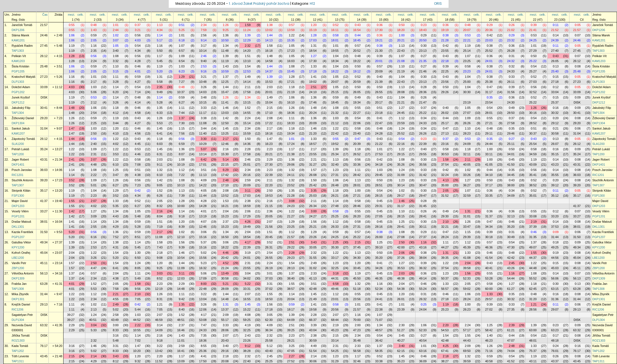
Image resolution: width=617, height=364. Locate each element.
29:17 (401, 196)
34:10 (489, 175)
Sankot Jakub (21, 128)
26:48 (335, 185)
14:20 (247, 51)
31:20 (533, 299)
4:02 (116, 144)
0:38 (446, 35)
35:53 (401, 268)
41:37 (44, 201)
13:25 (225, 133)
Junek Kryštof (21, 97)
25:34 (335, 154)
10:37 (181, 92)
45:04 (44, 253)
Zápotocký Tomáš (23, 139)
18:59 (247, 206)
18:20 (401, 30)
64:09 (291, 320)
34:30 (357, 258)
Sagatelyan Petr (22, 315)
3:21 (138, 30)
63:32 (44, 325)
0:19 (556, 253)
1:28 (314, 35)
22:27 (357, 113)
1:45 (160, 128)
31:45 (423, 206)
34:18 (379, 165)
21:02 (511, 30)
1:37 (226, 77)
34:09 (511, 196)
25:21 (313, 227)
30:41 (44, 108)
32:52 (533, 92)
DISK (44, 97)
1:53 (226, 201)
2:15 (270, 108)
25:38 (489, 82)
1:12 (402, 118)
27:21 (489, 123)
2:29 (270, 159)
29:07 (555, 309)
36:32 (423, 268)
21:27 (291, 216)
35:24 (44, 149)
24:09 (467, 144)
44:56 (555, 258)
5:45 (160, 61)
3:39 (314, 325)
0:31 (512, 56)
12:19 (159, 289)
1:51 (248, 56)
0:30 (424, 46)
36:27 (467, 185)
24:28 (379, 133)
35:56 (423, 165)
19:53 (269, 196)
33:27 (44, 211)
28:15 (379, 196)
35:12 (555, 196)
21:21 (401, 102)
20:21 (401, 40)
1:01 (116, 25)
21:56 (269, 227)
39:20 (44, 180)
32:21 (445, 227)
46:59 (159, 320)
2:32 (248, 46)
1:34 (226, 46)
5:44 (138, 309)
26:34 (313, 206)
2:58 (116, 315)
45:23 (335, 330)
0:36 (380, 25)
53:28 (489, 278)
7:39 (182, 196)
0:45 (512, 159)
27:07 (467, 113)
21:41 (533, 30)
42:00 (401, 247)
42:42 (511, 258)
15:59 (247, 133)
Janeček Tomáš (22, 25)
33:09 (44, 87)
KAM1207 (18, 133)
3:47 (116, 175)
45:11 (44, 263)
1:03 (182, 66)
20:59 (357, 82)
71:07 (379, 320)
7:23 (138, 185)
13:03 (225, 113)
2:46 (204, 56)
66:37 (313, 320)
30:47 (423, 185)
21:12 (335, 123)
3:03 (160, 273)
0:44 (358, 35)
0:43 (358, 25)
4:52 (226, 263)
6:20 (116, 92)
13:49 (225, 273)
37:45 (357, 247)
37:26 (401, 258)
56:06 (555, 278)
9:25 (226, 30)
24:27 (313, 216)
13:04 (203, 299)
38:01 (44, 222)
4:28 (138, 61)
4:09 (204, 180)
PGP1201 (18, 216)
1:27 (314, 56)
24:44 (489, 144)
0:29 (490, 25)
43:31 (44, 159)
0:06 (578, 128)
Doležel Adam (21, 87)
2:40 (94, 144)
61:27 (511, 289)
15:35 (291, 40)
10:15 (203, 102)
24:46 (44, 35)
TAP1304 (18, 113)
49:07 (533, 247)
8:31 (160, 299)
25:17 (445, 123)
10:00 (181, 206)
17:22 (269, 123)
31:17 (489, 92)
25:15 (335, 92)
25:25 (335, 216)
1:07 (182, 46)
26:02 (445, 113)
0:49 (358, 97)
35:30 (335, 247)
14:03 (203, 92)
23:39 (401, 309)
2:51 (314, 87)
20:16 (247, 175)
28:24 (445, 237)
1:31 (314, 46)
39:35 (445, 258)
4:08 (248, 315)
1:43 (94, 30)
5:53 (160, 123)
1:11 (116, 77)
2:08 (270, 118)
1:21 (160, 304)
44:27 (445, 247)
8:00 (204, 284)
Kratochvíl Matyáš (24, 77)
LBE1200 (18, 258)
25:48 (44, 66)
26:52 (357, 154)
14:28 (203, 206)
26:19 (269, 268)
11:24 (247, 30)
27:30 (269, 165)
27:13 (445, 133)
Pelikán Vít (19, 56)
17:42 (225, 175)
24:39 (555, 40)
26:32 (423, 299)
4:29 (116, 227)
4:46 (138, 154)
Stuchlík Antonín (23, 180)
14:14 (247, 82)
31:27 (313, 165)
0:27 (424, 56)
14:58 (269, 61)
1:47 (72, 128)
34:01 (511, 154)
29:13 (44, 304)
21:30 (379, 51)
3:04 (248, 273)
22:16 (401, 144)
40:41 (489, 268)
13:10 (247, 61)
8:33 (116, 330)
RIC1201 (18, 175)
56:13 (44, 273)
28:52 (533, 123)
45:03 (555, 268)
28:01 (489, 113)
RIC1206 (18, 309)
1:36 (226, 35)
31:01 (467, 216)
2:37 (226, 222)
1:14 (160, 35)
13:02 (269, 30)
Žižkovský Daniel (23, 118)
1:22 (292, 35)
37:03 (269, 278)
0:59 (94, 35)
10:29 (203, 144)
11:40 (203, 133)
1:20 (314, 25)
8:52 (160, 278)
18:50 (269, 299)
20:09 (379, 71)
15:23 (225, 216)
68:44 (335, 320)
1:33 (314, 66)
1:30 (138, 253)
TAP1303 (18, 51)
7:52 (116, 237)
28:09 (225, 289)
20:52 (357, 51)
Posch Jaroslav (22, 170)
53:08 (203, 320)
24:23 (291, 206)
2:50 (94, 133)
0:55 (72, 25)
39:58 (467, 268)
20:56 (335, 309)
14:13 (269, 40)
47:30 (511, 247)
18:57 (313, 144)
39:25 (291, 330)
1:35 (160, 108)
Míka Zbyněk (20, 294)
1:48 (270, 56)
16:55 (247, 299)
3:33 (204, 108)
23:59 (401, 123)
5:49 (138, 278)
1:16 (94, 46)
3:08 (292, 201)
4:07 (204, 222)
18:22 (335, 71)
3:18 (336, 273)
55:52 (533, 278)
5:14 (226, 159)
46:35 (379, 278)
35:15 (555, 154)
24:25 (533, 40)
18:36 (291, 113)
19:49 (247, 227)
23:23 (467, 71)
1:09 (182, 56)
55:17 (225, 320)
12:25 (225, 82)
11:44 (203, 196)
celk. (81, 15)
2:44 (116, 30)
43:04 (313, 330)
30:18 (489, 237)
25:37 (555, 102)
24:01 (489, 61)
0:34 (424, 118)
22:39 (423, 144)
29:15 (401, 154)
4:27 (138, 82)
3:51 (204, 170)
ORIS (438, 3)
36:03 (44, 170)
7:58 (116, 289)
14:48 (181, 289)
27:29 (533, 51)
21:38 (291, 154)
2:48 (226, 180)
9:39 (182, 247)
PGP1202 (18, 92)
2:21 (314, 159)
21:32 (335, 113)
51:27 (401, 330)
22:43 (401, 51)
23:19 (467, 102)
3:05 (270, 315)
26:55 (379, 92)
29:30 (445, 216)
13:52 (225, 196)
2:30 (402, 325)
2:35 (94, 51)
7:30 (182, 123)
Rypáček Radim (22, 46)
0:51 (182, 25)
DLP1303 (18, 82)
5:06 (94, 92)
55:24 (423, 289)
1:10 (116, 66)
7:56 (182, 133)
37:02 (269, 289)
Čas (45, 15)
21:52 (555, 30)
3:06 (204, 232)
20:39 (357, 144)
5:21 (226, 284)
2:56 (204, 35)
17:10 (269, 113)
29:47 (423, 196)
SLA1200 (18, 144)
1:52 (248, 108)
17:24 (291, 144)
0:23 (424, 25)
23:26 (313, 237)
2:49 (314, 263)
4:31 (116, 247)
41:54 (489, 258)
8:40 (182, 309)
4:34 (160, 30)
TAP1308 (18, 289)
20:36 (489, 30)
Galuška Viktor (21, 242)
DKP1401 (18, 165)
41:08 (467, 258)
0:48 (94, 25)
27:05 (379, 216)
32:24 (445, 175)
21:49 (313, 299)
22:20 (269, 185)
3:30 (204, 139)
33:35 (489, 196)
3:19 (248, 253)
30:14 (401, 185)
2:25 (94, 123)
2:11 (248, 87)
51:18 (357, 289)
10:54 (181, 258)
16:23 (269, 144)
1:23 (336, 170)
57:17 (467, 330)
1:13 (160, 25)
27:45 (44, 46)
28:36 (423, 92)
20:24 (313, 113)
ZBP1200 (18, 268)
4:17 (248, 242)
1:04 (336, 56)
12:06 (203, 309)
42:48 (313, 289)
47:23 (357, 330)
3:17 (204, 46)
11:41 (225, 102)
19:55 (335, 51)
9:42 (182, 299)
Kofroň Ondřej (21, 253)
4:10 (116, 133)
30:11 (423, 227)
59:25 (247, 320)
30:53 (445, 154)
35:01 (533, 196)
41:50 (511, 165)
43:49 (115, 320)
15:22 (247, 309)
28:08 (401, 92)
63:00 (533, 330)
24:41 (379, 299)
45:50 (357, 278)
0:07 (578, 35)
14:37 (269, 71)
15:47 (225, 92)
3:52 (72, 180)
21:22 (379, 144)
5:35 (116, 206)
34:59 (533, 154)
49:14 (423, 278)
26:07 (555, 144)
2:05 (94, 40)
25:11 (511, 144)
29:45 (379, 175)
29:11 (489, 133)
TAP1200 (18, 154)
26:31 (269, 247)
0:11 (556, 25)
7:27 (182, 82)
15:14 (247, 123)
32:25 (335, 268)
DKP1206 (18, 30)
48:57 (379, 330)
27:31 (335, 175)
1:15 (182, 128)
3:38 (204, 118)
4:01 (138, 71)
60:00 (489, 289)
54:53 (445, 330)
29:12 (555, 123)
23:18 (379, 113)
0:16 (556, 108)
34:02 (247, 278)
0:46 (138, 66)
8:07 (182, 154)
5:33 (94, 330)
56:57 (445, 289)
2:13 (94, 309)
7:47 (204, 325)
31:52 (445, 196)
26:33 (335, 227)
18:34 (335, 61)
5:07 (204, 149)
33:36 (357, 165)
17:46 (313, 102)
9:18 (182, 216)
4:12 (116, 113)
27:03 (533, 82)
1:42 (226, 118)
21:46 (423, 71)
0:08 (578, 66)
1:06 (72, 35)
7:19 (160, 227)
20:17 (379, 102)
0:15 (556, 77)
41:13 (313, 278)
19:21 (379, 40)
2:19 (534, 222)
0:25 (424, 304)
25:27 (533, 71)
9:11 (160, 165)
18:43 (423, 30)
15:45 (291, 71)
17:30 (379, 30)
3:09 (94, 216)
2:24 (94, 61)
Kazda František (23, 232)
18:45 (357, 40)
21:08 (401, 61)
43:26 (511, 268)
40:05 (467, 165)
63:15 (555, 289)
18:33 (291, 123)
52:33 (467, 278)
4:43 (116, 216)
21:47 (423, 102)
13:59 (291, 30)
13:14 (203, 154)
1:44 (270, 35)
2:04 (226, 211)
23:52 (291, 185)
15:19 (313, 30)
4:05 (204, 191)
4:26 (248, 222)
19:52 (335, 144)
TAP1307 (18, 185)
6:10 (116, 165)
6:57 (182, 51)
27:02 (489, 309)
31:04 (44, 128)
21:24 (225, 268)
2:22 (94, 175)
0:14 (556, 35)
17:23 (291, 51)
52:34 (379, 289)
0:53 (468, 35)
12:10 (181, 237)
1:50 (248, 139)
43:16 (423, 247)
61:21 (511, 330)
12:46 (225, 144)
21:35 (423, 61)
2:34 (204, 25)
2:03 (270, 87)
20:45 (269, 237)
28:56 (533, 309)
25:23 (445, 309)
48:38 (401, 278)
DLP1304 (18, 320)
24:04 (423, 309)
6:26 (160, 196)
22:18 (445, 61)
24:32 (511, 61)
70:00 (357, 320)
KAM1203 (18, 61)
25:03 (313, 196)
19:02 (313, 82)
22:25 (445, 71)
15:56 (203, 258)
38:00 (511, 185)
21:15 (269, 206)
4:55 (116, 299)
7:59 (204, 30)
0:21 (556, 128)
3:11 (248, 191)
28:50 (511, 113)
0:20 (556, 118)
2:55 (94, 227)
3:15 (116, 71)
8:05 (138, 268)
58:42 (489, 330)
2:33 (314, 273)
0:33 (512, 77)
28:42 (357, 175)
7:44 (182, 113)
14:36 (247, 144)
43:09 (533, 165)
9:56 (138, 289)
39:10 (379, 247)
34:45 (511, 175)
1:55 (72, 201)
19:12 (357, 71)
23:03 (489, 40)
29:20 (44, 118)
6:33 (160, 113)
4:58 (138, 113)
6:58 (336, 284)
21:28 (445, 40)
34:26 (379, 268)
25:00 (467, 82)
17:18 (313, 71)
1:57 (314, 170)
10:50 (225, 40)
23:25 (467, 61)
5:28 (160, 102)
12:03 (181, 278)
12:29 (247, 40)
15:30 (225, 154)
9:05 (160, 185)
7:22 (182, 175)
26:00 (379, 237)
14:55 (247, 113)
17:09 (203, 278)
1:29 (182, 77)
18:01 (335, 40)
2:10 (446, 222)
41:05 (489, 165)
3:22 (204, 294)
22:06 (357, 123)
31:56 (511, 92)
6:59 (182, 144)
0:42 (490, 35)
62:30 (269, 320)
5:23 (204, 263)
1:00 (402, 35)
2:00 (358, 325)
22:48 (203, 289)
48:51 (181, 320)
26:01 (401, 299)
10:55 (137, 330)
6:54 (182, 61)
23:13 (423, 51)
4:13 (446, 180)
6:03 (160, 144)
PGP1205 (18, 71)
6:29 (226, 170)
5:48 (138, 216)
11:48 (225, 51)
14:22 (203, 185)
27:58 (511, 123)
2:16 (226, 149)
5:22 (248, 284)
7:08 (138, 165)
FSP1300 (18, 196)
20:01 (379, 61)
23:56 (445, 82)
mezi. (71, 15)
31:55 (313, 258)
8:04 (160, 216)
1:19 (72, 46)
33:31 (247, 289)
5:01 (94, 185)
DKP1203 (18, 206)
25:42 (313, 185)
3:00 (314, 211)
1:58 (270, 46)
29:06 (291, 165)
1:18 (292, 87)
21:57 (44, 25)
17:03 (313, 40)
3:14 (160, 325)
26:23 (467, 309)
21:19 (401, 71)
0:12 (556, 87)
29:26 (445, 92)
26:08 (313, 175)
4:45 (138, 144)
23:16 (445, 144)
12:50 (225, 123)
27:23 (44, 77)
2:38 (248, 201)
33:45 (357, 268)
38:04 (423, 258)
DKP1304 (18, 123)
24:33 (511, 71)
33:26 (467, 175)
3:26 (204, 87)
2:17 (94, 82)
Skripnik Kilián (21, 191)
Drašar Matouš (22, 222)
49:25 (555, 247)
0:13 (556, 66)
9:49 (160, 92)
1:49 (248, 77)
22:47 (379, 123)
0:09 (578, 97)
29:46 (511, 133)
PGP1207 (18, 237)
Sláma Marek (21, 35)
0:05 (578, 25)
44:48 (533, 268)
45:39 (467, 247)
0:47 (490, 87)
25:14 (467, 51)
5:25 (182, 30)
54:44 (511, 278)
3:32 (116, 61)
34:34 (489, 227)
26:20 (357, 216)
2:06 (248, 211)
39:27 (71, 315)
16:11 (335, 30)
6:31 (160, 154)
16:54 (357, 30)
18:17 (291, 309)
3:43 (314, 242)
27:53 (379, 154)
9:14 (204, 40)
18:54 (313, 51)
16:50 (225, 237)
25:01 (247, 165)
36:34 (269, 330)
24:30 (511, 102)
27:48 (335, 206)
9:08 (160, 258)
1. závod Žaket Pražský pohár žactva (259, 3)
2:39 (512, 325)
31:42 (423, 175)
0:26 (512, 25)
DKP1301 (18, 299)
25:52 (489, 51)
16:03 (291, 61)
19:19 (445, 30)
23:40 (357, 133)
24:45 (401, 113)
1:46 (226, 108)
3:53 (116, 154)
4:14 (138, 102)
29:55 (423, 154)
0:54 (138, 46)
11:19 (225, 61)
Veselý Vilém (20, 211)
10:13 (181, 185)
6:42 (204, 159)
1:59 (248, 25)
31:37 (489, 216)
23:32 (511, 40)
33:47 (467, 227)
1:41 (314, 77)
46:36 (489, 247)
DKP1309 (18, 278)
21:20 (313, 133)
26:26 (467, 123)
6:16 (94, 237)
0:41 (380, 118)
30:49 (511, 237)
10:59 (225, 71)
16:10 (291, 102)
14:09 (159, 330)
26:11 (511, 82)
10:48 (203, 82)
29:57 (489, 299)
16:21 (225, 206)
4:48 (94, 165)
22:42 (335, 133)
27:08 (401, 237)
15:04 (269, 102)
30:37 (533, 133)
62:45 (533, 289)
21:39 (379, 82)
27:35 (511, 309)
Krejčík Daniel (21, 304)
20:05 (269, 216)
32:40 (335, 165)
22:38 (379, 309)
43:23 (555, 165)
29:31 (379, 206)
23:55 (445, 51)
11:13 (203, 175)
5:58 (160, 82)
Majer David (20, 201)
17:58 (247, 92)
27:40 (555, 51)
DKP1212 (18, 102)
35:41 (533, 175)
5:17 (160, 40)
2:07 (94, 159)
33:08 (533, 216)
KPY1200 (18, 247)
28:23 (467, 133)
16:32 (203, 268)
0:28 (424, 87)
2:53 (204, 66)
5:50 (160, 51)
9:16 (204, 71)
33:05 (313, 247)
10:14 (203, 51)
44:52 (137, 320)
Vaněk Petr (19, 263)
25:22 (533, 61)
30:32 (555, 113)
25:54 (533, 144)
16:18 (269, 51)
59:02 (467, 289)
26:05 (555, 61)
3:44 (116, 123)
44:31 (335, 278)
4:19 (248, 325)
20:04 (291, 299)
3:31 (270, 284)
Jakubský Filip (21, 108)
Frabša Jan (19, 284)
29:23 (291, 258)
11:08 (203, 123)
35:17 (44, 191)
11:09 (181, 268)
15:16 (203, 237)
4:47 (94, 268)
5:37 (204, 242)
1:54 (248, 66)
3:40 (116, 51)
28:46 (357, 206)
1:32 (160, 170)
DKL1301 (18, 227)
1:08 (116, 56)
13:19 (203, 216)
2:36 (270, 211)
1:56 (314, 222)
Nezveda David (22, 325)
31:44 (555, 237)
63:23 (555, 330)
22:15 (225, 165)
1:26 (226, 25)
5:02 (204, 253)
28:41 (423, 216)
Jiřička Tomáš (21, 335)
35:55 (555, 175)
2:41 (72, 159)
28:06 (225, 330)
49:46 (335, 289)
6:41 (160, 133)
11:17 (203, 113)
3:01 (270, 273)
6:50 (138, 258)
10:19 (181, 165)
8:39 (182, 227)
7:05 (138, 299)
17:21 (291, 82)
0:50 (402, 25)
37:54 (445, 165)
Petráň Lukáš (21, 149)
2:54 (94, 113)
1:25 (116, 170)
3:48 (204, 97)
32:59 (467, 196)
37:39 (533, 227)
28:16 (379, 227)
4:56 (138, 133)
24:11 (291, 175)
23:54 (489, 102)
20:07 (467, 30)
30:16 (533, 113)
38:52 (533, 185)
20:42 (225, 258)
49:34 (44, 242)
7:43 (160, 247)
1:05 (116, 46)
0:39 (534, 25)
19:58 (313, 309)
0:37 (138, 25)
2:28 (248, 149)
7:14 (138, 92)
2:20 (446, 325)
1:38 (270, 25)
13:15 (247, 102)
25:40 (555, 71)
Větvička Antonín (23, 273)
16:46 (181, 330)
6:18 (182, 40)
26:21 (335, 196)
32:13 (511, 216)
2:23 (270, 149)
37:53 (555, 227)
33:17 (335, 258)
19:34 (357, 102)
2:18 (160, 253)
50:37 (445, 278)
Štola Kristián (21, 66)
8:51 (138, 237)
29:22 (291, 247)
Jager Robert (20, 159)
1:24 (402, 128)
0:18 (556, 242)
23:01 (335, 299)
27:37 (423, 237)
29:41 (401, 227)
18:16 (269, 133)
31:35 (533, 237)
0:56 (138, 35)
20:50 (423, 40)
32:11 (467, 154)
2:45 (512, 263)
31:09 (401, 175)
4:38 (138, 175)
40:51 (93, 320)
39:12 (555, 185)
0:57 (292, 25)
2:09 (226, 315)
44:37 (533, 258)
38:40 (291, 278)
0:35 (490, 97)
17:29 (247, 216)
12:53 (247, 71)
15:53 (269, 82)
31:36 (555, 299)
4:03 (138, 40)
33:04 (555, 92)
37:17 (489, 185)
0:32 (512, 66)
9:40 (204, 61)
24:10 (313, 92)
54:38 (401, 289)
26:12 (44, 56)
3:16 (116, 335)
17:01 (203, 165)
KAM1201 (18, 40)
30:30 (467, 92)
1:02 (116, 35)
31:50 (44, 232)
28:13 (291, 268)
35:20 (511, 227)
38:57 (291, 289)
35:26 (401, 165)
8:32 (160, 206)
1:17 (160, 56)
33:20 (555, 216)
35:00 (445, 185)
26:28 (511, 51)
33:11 (489, 154)
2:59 (248, 180)
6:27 (182, 102)
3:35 (314, 191)
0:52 (336, 25)
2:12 (94, 102)
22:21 (467, 40)
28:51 (379, 185)
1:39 (248, 35)
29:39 (467, 237)
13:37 (225, 309)
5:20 (160, 71)
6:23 (182, 71)
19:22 (357, 61)
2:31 (94, 154)
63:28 (44, 284)
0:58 (336, 35)
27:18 (555, 82)
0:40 (380, 77)
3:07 (116, 40)
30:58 (555, 133)
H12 (312, 3)
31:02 (313, 268)
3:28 (116, 82)
